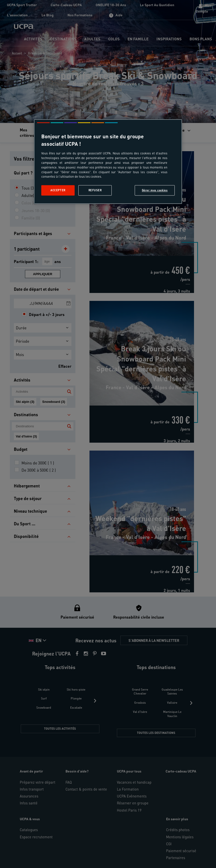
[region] (108, 162)
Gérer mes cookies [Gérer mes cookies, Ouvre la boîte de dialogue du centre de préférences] (155, 190)
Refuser (95, 190)
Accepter (58, 190)
